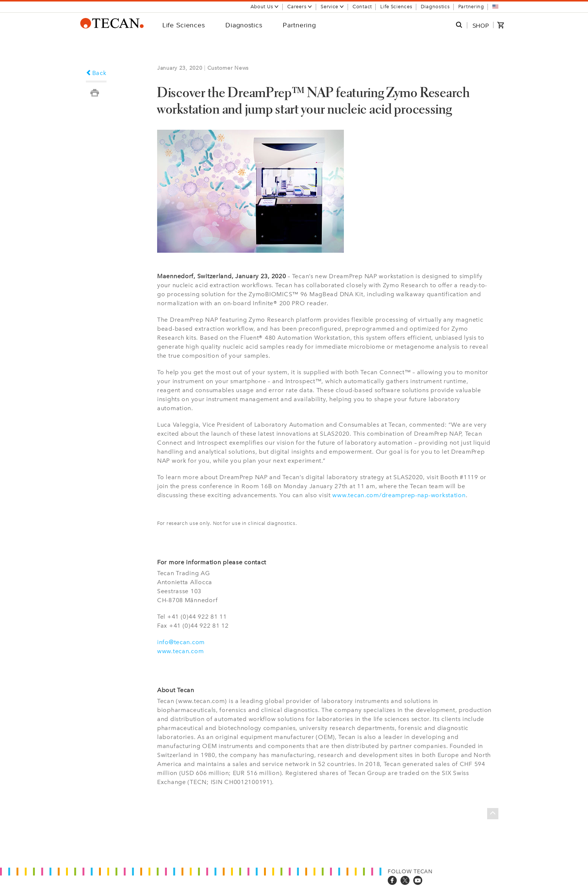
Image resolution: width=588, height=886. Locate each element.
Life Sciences (396, 7)
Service (332, 7)
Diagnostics (435, 7)
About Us (265, 7)
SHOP (481, 25)
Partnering (471, 7)
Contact (362, 7)
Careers (300, 7)
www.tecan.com (180, 651)
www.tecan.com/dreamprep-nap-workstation (399, 495)
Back (96, 73)
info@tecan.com (181, 642)
